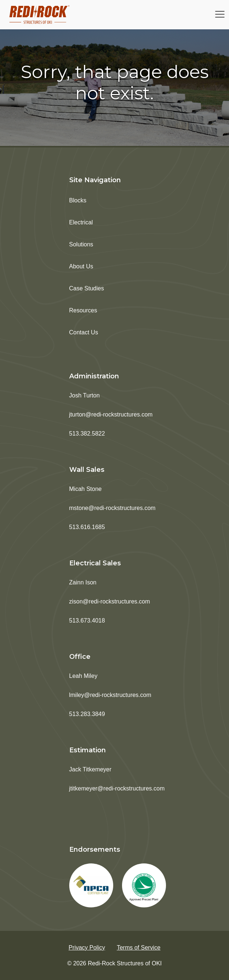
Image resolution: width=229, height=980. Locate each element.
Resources (83, 310)
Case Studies (87, 288)
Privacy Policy (87, 948)
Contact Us (84, 332)
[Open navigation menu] (220, 15)
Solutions (81, 244)
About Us (81, 266)
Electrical (81, 222)
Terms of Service (139, 948)
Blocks (78, 200)
